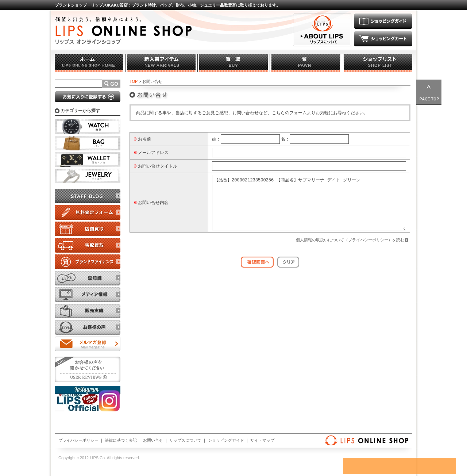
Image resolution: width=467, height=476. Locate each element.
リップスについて (185, 440)
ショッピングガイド (226, 440)
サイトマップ (262, 440)
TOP (134, 81)
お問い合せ (153, 440)
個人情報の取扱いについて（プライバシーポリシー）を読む (350, 251)
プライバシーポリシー (78, 440)
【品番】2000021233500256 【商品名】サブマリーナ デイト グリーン (309, 208)
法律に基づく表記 (121, 440)
